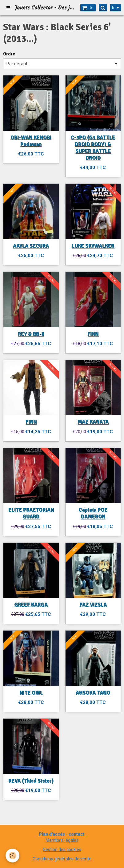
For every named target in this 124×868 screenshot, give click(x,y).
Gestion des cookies (62, 850)
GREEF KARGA (31, 605)
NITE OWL (31, 693)
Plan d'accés (52, 834)
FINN (93, 334)
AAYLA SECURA (31, 246)
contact (76, 834)
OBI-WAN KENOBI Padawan (31, 141)
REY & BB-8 (31, 334)
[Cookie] (12, 856)
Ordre (9, 54)
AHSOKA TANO (93, 693)
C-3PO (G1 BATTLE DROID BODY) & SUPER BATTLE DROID (93, 148)
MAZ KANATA (93, 422)
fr (113, 8)
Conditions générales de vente (62, 859)
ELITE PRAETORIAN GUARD (31, 513)
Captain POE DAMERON (93, 513)
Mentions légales (62, 840)
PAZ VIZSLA (93, 605)
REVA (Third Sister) (31, 781)
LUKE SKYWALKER (93, 246)
